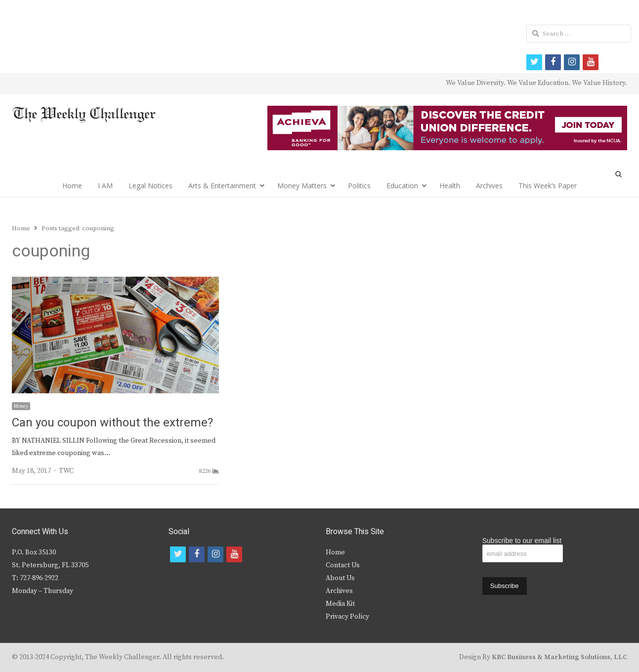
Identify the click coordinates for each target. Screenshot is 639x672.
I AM (105, 186)
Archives (489, 186)
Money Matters (302, 186)
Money (21, 406)
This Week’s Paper (548, 186)
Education (402, 186)
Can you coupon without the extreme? (112, 423)
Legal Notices (150, 186)
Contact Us (343, 565)
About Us (340, 578)
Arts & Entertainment (222, 186)
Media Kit (340, 604)
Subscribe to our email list (522, 541)
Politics (359, 186)
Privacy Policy (347, 617)
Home (72, 186)
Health (450, 186)
